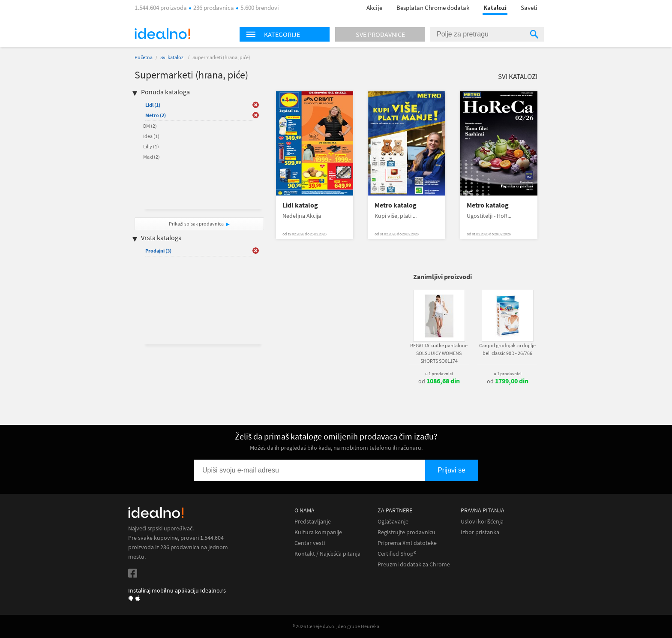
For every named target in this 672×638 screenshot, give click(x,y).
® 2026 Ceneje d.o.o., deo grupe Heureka (336, 626)
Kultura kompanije (318, 532)
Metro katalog (396, 205)
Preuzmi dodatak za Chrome (414, 564)
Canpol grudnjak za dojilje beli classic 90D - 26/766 (507, 349)
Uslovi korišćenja (482, 522)
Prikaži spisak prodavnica (196, 224)
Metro (156, 115)
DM (150, 126)
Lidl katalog (300, 205)
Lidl (153, 105)
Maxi (151, 157)
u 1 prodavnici (439, 373)
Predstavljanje (313, 522)
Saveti (529, 8)
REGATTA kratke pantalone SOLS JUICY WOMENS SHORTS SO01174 (439, 353)
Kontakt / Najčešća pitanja (327, 554)
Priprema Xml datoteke (407, 543)
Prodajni (158, 251)
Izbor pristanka (480, 532)
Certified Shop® (397, 554)
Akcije (374, 8)
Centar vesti (310, 543)
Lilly (151, 146)
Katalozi (495, 8)
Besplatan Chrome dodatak (433, 8)
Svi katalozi (172, 57)
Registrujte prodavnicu (406, 532)
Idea (151, 136)
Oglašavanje (393, 522)
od (439, 381)
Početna (144, 57)
